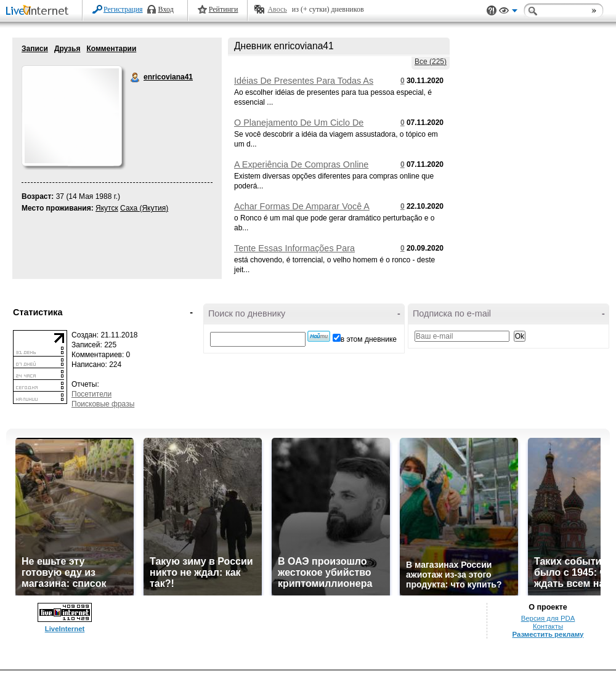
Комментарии (111, 49)
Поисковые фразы (103, 404)
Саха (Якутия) (144, 208)
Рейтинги (224, 9)
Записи (35, 49)
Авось (277, 9)
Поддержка (492, 11)
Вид (508, 12)
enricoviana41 (136, 78)
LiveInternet (39, 11)
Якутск (107, 208)
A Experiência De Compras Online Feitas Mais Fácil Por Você (301, 169)
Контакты (548, 626)
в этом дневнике (369, 339)
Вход (166, 9)
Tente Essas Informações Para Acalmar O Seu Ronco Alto (294, 253)
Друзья (67, 49)
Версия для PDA (548, 618)
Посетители (91, 394)
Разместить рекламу (548, 634)
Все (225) (431, 62)
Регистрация (123, 9)
